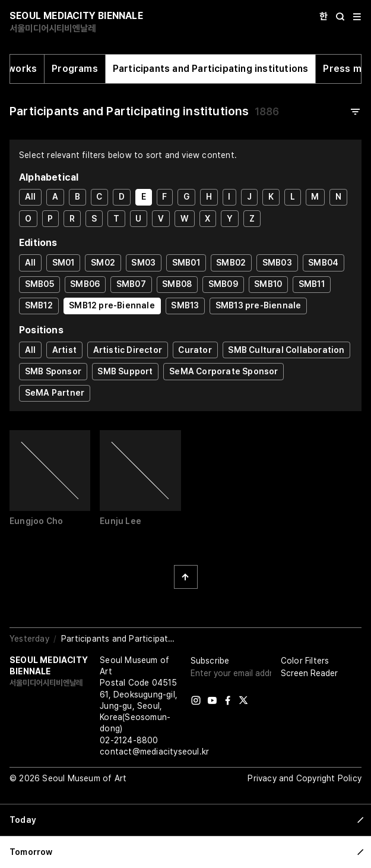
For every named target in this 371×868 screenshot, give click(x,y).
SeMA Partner (55, 393)
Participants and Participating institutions (211, 69)
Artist (64, 350)
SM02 (103, 263)
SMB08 (177, 284)
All (31, 197)
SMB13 (185, 305)
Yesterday (29, 639)
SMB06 (85, 284)
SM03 (143, 263)
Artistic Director (128, 350)
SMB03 (277, 263)
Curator (195, 350)
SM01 (64, 263)
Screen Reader (309, 673)
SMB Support (125, 371)
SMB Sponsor (53, 371)
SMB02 (231, 263)
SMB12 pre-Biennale (112, 305)
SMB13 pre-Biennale (259, 305)
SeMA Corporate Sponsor (223, 371)
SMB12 (39, 305)
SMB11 (312, 284)
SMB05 (39, 284)
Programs (75, 69)
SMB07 (131, 284)
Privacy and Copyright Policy (305, 778)
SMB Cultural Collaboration (286, 350)
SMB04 (323, 263)
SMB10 (268, 284)
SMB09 (223, 284)
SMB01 (186, 263)
